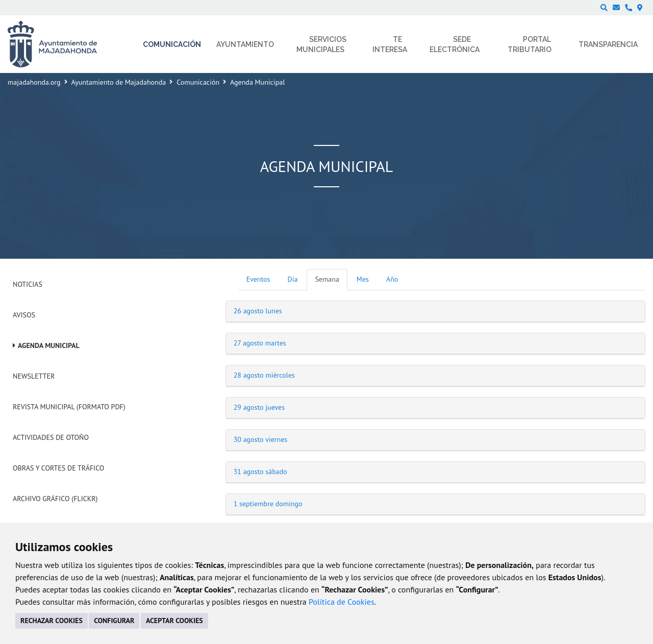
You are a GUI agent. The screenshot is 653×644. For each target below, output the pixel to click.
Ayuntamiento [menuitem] (245, 44)
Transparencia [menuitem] (608, 44)
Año (392, 279)
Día (293, 279)
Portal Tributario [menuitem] (530, 44)
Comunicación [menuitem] (172, 44)
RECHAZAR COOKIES (52, 621)
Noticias (28, 284)
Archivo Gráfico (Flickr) (55, 499)
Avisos (24, 315)
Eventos (258, 279)
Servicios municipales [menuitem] (322, 44)
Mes (363, 279)
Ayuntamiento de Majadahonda (119, 82)
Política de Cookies (342, 602)
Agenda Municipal (49, 345)
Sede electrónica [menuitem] (455, 44)
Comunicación (198, 82)
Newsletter (34, 376)
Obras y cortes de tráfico (58, 468)
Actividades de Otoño (51, 437)
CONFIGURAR (114, 621)
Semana (327, 279)
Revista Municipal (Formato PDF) (69, 407)
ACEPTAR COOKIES (174, 621)
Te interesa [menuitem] (390, 44)
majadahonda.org (34, 82)
